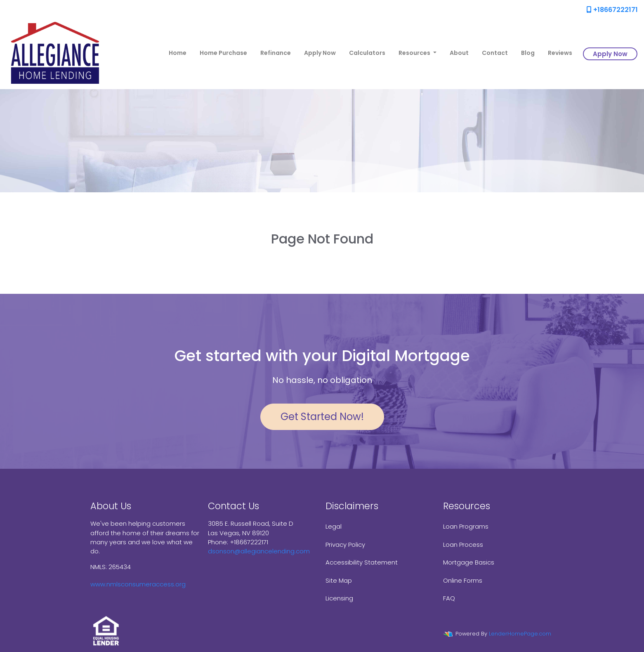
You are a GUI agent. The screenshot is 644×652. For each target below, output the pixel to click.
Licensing (339, 598)
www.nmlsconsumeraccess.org (138, 584)
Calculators (367, 53)
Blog (528, 53)
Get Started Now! (322, 417)
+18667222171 (612, 10)
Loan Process (463, 545)
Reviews (560, 53)
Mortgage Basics (469, 562)
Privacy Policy (345, 545)
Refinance (276, 53)
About (459, 53)
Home (178, 53)
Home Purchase (223, 53)
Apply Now (320, 53)
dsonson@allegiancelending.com (259, 551)
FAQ (449, 598)
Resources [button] (415, 53)
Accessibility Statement (362, 562)
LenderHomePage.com (520, 634)
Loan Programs (466, 526)
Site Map (339, 580)
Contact (495, 53)
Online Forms (463, 580)
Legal (334, 526)
